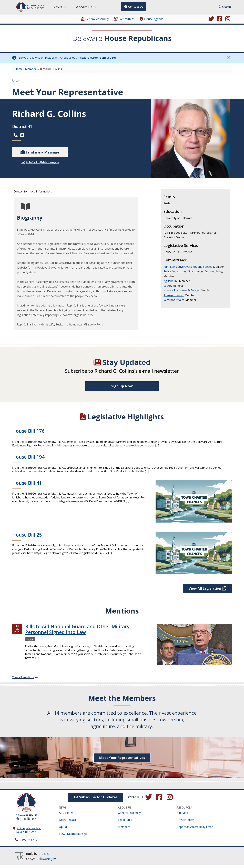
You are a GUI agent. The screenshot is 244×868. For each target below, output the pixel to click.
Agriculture (171, 281)
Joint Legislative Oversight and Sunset (188, 267)
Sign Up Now (122, 388)
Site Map (182, 815)
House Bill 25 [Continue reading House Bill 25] (27, 537)
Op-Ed (63, 830)
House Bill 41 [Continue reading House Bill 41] (27, 485)
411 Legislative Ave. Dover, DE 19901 (29, 833)
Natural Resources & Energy (181, 290)
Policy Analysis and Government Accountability (193, 271)
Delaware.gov (46, 861)
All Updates (66, 815)
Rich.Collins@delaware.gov (42, 162)
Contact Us (134, 7)
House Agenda (151, 19)
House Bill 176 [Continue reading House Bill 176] (28, 433)
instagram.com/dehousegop (97, 58)
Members (31, 69)
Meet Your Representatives (122, 760)
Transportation (173, 295)
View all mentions (23, 680)
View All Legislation (206, 591)
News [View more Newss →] (30, 642)
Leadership (125, 822)
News (60, 7)
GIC (47, 856)
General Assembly (95, 19)
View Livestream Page (73, 836)
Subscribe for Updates (96, 800)
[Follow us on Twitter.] (211, 19)
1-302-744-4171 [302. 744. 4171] (29, 842)
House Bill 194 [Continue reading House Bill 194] (28, 459)
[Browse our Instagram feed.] (228, 19)
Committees (124, 19)
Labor (167, 286)
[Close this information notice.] (228, 57)
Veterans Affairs (174, 300)
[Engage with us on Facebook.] (220, 19)
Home (19, 69)
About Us (87, 7)
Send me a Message (40, 152)
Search (225, 7)
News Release (68, 822)
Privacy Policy (185, 822)
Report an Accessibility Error (195, 830)
